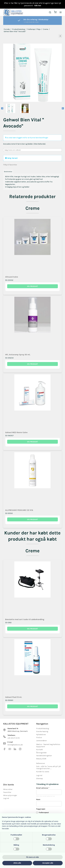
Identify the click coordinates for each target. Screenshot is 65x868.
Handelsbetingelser (44, 756)
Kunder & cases (43, 772)
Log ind (6, 798)
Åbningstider (41, 753)
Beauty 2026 (41, 759)
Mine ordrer (8, 789)
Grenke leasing (42, 731)
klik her (38, 5)
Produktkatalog (43, 729)
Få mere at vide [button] (32, 857)
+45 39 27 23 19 (14, 738)
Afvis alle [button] (17, 863)
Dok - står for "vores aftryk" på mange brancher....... (48, 768)
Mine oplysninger (10, 795)
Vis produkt (32, 286)
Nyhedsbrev (41, 735)
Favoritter (7, 792)
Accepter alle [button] (48, 863)
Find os (39, 737)
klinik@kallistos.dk (15, 745)
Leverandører (42, 741)
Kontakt (40, 750)
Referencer (41, 763)
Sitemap (40, 779)
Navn (38, 799)
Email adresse (43, 788)
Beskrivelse (8, 172)
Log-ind (39, 775)
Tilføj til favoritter (10, 165)
